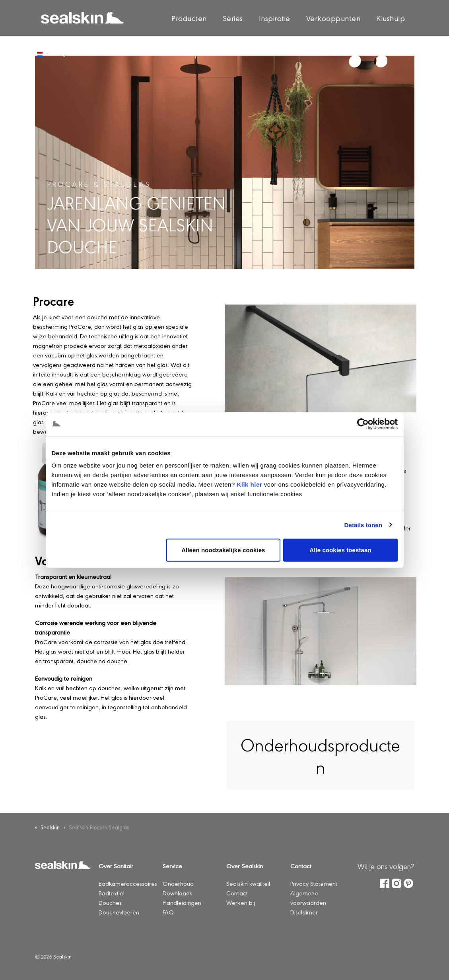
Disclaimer (304, 912)
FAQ (168, 912)
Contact (237, 893)
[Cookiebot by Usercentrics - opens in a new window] (363, 424)
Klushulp (391, 18)
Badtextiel (112, 893)
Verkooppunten (333, 18)
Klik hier (249, 484)
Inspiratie (275, 18)
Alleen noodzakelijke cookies (223, 550)
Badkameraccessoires (128, 883)
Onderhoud (178, 883)
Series (233, 18)
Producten (189, 18)
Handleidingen (182, 902)
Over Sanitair (116, 866)
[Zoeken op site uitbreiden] (61, 54)
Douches (110, 902)
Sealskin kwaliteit (248, 883)
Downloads (177, 893)
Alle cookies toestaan (340, 550)
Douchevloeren (119, 912)
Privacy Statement (314, 883)
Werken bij (240, 902)
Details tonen (363, 525)
